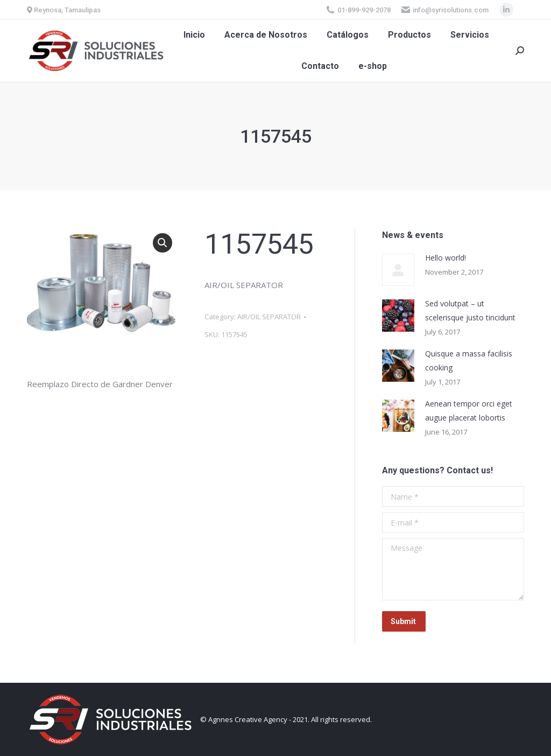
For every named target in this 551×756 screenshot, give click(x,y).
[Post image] (398, 270)
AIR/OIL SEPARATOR (269, 317)
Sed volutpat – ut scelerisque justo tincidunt (470, 310)
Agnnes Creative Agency (248, 719)
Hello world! (446, 258)
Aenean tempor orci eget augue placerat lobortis (469, 411)
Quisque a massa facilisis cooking (469, 360)
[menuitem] (194, 35)
